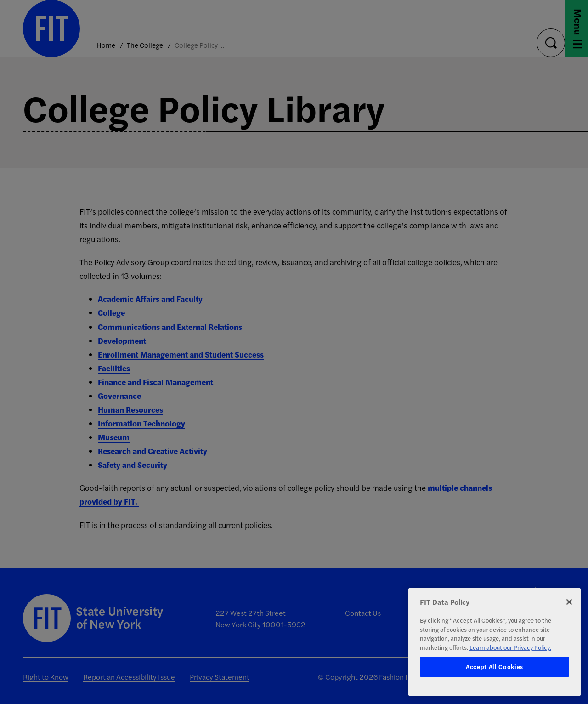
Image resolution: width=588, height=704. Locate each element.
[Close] (569, 602)
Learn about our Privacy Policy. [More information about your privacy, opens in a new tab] (510, 647)
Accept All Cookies (495, 667)
